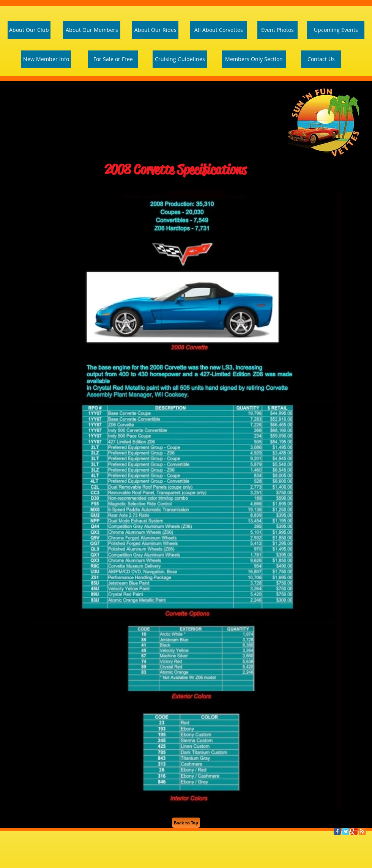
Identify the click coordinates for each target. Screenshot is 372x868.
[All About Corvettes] (218, 30)
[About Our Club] (29, 30)
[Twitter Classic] (346, 831)
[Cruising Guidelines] (180, 59)
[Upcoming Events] (336, 30)
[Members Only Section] (254, 59)
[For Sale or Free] (113, 59)
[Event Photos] (277, 30)
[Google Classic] (354, 831)
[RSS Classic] (362, 831)
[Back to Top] (186, 823)
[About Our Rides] (155, 30)
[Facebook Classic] (337, 831)
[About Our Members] (92, 30)
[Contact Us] (321, 59)
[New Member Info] (46, 59)
